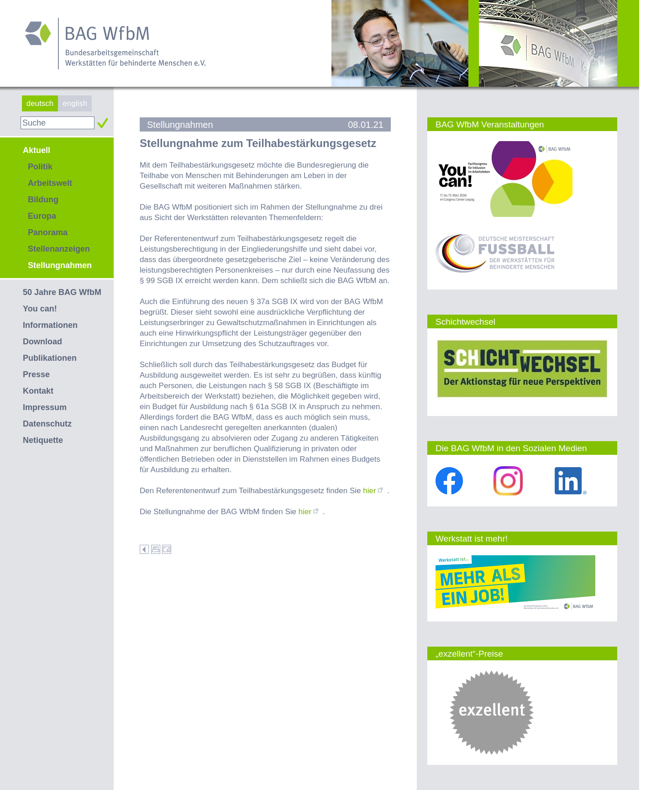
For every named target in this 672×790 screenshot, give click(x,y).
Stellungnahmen (60, 265)
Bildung (43, 200)
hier (375, 491)
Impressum (45, 407)
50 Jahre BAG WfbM (62, 292)
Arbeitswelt (50, 183)
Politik (40, 167)
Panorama (48, 232)
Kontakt (38, 391)
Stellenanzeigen (59, 249)
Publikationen (50, 358)
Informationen (50, 325)
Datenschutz (47, 424)
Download (42, 342)
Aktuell (37, 150)
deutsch (40, 103)
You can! (40, 309)
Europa (42, 216)
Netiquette (43, 440)
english (75, 103)
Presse (36, 374)
